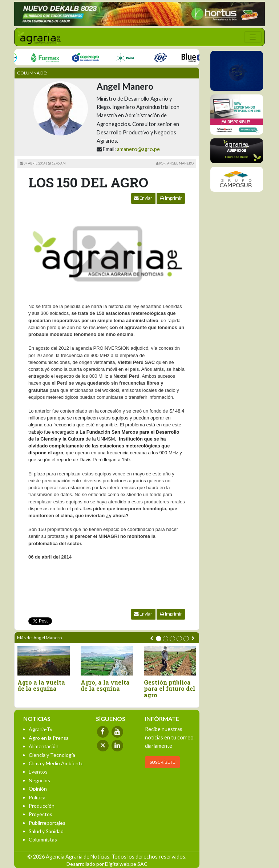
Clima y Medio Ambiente (56, 763)
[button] (159, 639)
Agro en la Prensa (49, 738)
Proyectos (41, 814)
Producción (42, 806)
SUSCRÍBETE (162, 762)
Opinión (38, 789)
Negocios (39, 780)
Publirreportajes (47, 823)
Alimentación (44, 746)
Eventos (38, 772)
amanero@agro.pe (138, 149)
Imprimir (171, 198)
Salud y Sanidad (46, 831)
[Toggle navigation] (253, 37)
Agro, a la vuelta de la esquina (105, 686)
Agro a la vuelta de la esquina (41, 686)
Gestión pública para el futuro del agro (169, 689)
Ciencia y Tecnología (52, 755)
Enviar (143, 198)
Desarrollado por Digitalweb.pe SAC (107, 864)
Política (37, 797)
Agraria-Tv (41, 729)
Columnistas (43, 839)
